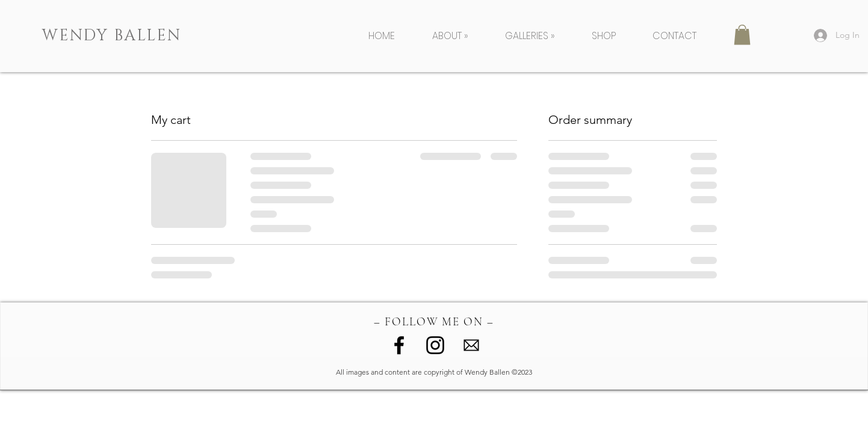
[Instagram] (435, 345)
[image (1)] (471, 345)
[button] (460, 36)
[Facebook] (399, 345)
